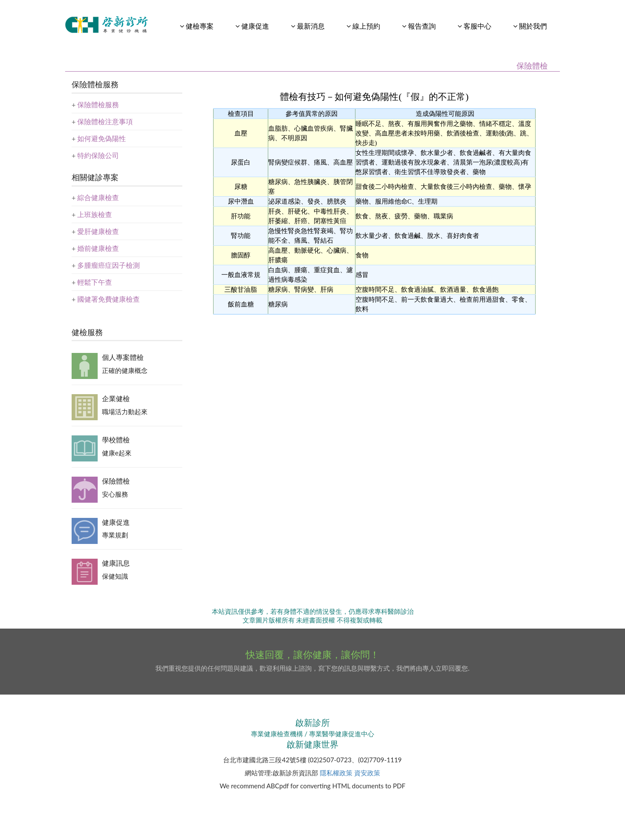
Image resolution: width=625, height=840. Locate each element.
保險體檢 (116, 481)
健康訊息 (116, 563)
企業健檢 (116, 398)
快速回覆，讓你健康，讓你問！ (312, 654)
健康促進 (116, 522)
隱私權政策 (336, 773)
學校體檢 (116, 440)
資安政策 (367, 773)
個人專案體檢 (123, 357)
